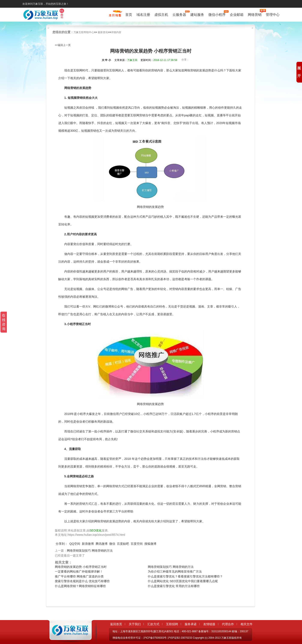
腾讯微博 (102, 544)
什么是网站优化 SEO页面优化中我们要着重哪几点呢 (183, 581)
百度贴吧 (123, 544)
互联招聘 (172, 624)
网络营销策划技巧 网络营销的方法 (90, 551)
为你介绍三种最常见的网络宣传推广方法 (175, 571)
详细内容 (116, 32)
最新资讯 (103, 32)
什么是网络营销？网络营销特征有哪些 (80, 586)
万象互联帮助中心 (84, 32)
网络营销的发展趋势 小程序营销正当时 (81, 567)
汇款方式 (153, 624)
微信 (112, 544)
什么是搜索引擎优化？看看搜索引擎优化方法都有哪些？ (185, 576)
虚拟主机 (161, 15)
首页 (129, 15)
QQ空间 (75, 544)
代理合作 (228, 624)
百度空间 (137, 544)
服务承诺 (191, 624)
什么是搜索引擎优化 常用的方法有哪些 (174, 586)
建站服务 (197, 15)
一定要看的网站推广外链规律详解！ (79, 571)
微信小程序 (217, 14)
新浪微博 (88, 544)
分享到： (62, 544)
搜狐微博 (150, 544)
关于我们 (135, 624)
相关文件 (247, 624)
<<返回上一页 (63, 45)
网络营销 (255, 14)
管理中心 (273, 15)
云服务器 (179, 14)
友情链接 (209, 624)
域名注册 (143, 15)
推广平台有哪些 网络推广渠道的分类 (79, 576)
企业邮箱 (237, 15)
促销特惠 (115, 16)
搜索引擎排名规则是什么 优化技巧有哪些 (82, 581)
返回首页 (116, 624)
